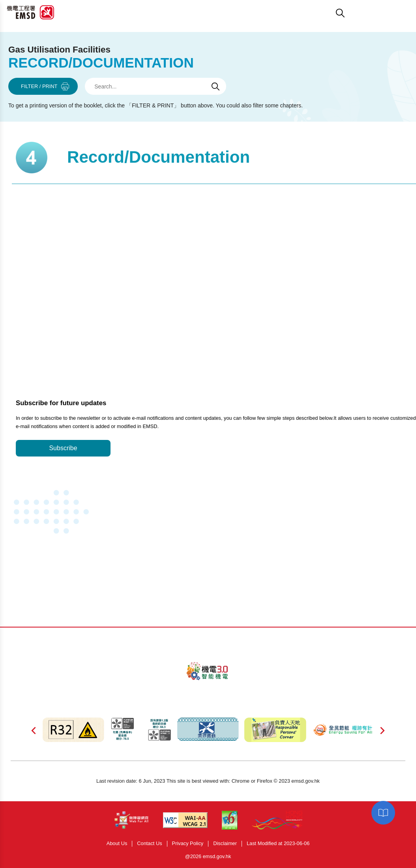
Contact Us (149, 844)
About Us (117, 844)
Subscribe (63, 448)
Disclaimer (225, 844)
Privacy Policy (188, 844)
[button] (247, 13)
